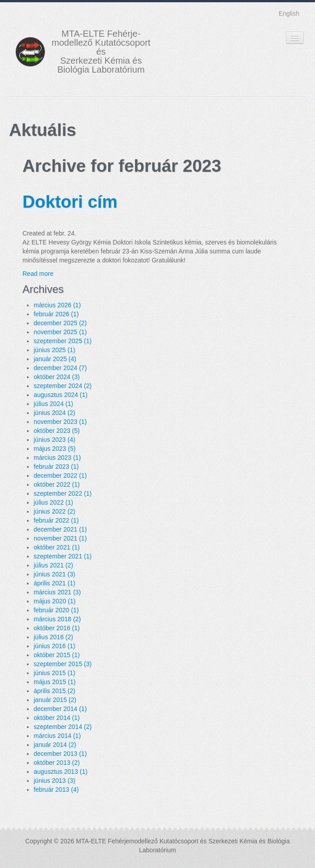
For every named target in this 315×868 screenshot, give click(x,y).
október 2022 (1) (57, 484)
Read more (38, 274)
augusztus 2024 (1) (61, 395)
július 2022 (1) (53, 502)
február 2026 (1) (56, 314)
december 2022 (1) (60, 475)
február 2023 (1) (56, 467)
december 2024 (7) (60, 368)
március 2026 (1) (57, 305)
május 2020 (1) (55, 601)
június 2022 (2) (55, 511)
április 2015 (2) (55, 691)
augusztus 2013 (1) (61, 772)
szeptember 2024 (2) (63, 386)
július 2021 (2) (53, 565)
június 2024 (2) (55, 413)
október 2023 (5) (57, 431)
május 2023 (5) (55, 449)
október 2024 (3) (57, 377)
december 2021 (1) (60, 529)
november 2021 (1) (60, 538)
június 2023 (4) (55, 440)
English (289, 13)
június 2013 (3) (55, 781)
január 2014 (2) (55, 745)
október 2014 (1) (57, 718)
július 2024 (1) (53, 404)
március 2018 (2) (57, 619)
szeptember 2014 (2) (63, 727)
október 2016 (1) (57, 628)
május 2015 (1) (55, 682)
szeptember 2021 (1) (63, 556)
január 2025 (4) (55, 359)
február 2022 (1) (56, 520)
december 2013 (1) (60, 754)
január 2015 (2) (55, 700)
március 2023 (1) (57, 458)
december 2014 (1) (60, 709)
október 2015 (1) (57, 655)
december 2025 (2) (60, 323)
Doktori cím (70, 202)
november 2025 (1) (60, 332)
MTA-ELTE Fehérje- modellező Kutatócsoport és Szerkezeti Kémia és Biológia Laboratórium (101, 52)
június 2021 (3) (55, 574)
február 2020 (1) (56, 610)
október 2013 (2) (57, 763)
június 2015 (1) (55, 673)
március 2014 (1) (57, 736)
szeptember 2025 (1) (63, 341)
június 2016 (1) (55, 646)
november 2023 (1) (60, 422)
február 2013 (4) (56, 789)
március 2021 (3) (57, 592)
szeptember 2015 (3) (63, 664)
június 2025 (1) (55, 350)
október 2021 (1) (57, 547)
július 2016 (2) (53, 637)
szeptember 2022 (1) (63, 493)
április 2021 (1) (55, 583)
